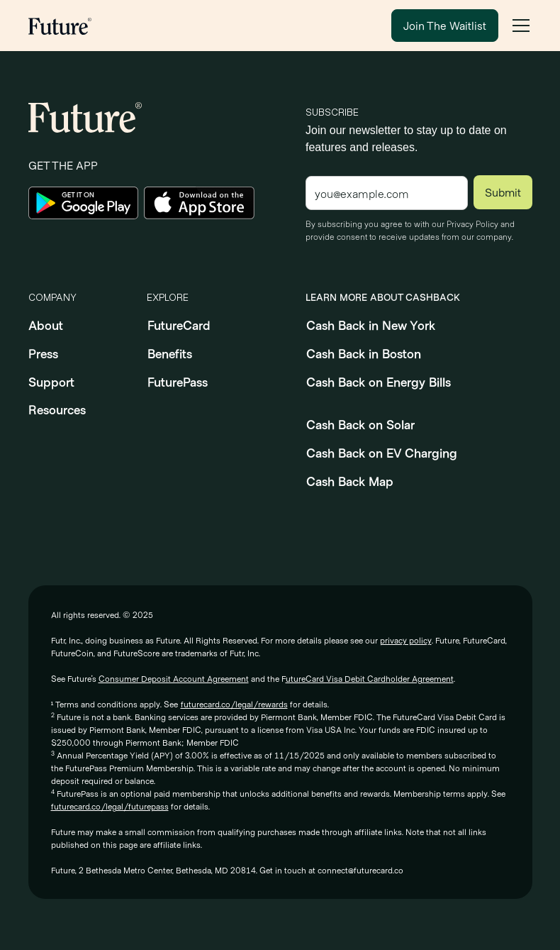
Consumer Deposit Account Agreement (174, 678)
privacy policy (406, 640)
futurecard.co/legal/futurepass (110, 806)
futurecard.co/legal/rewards (234, 704)
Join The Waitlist (445, 25)
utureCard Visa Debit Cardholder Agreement (370, 678)
